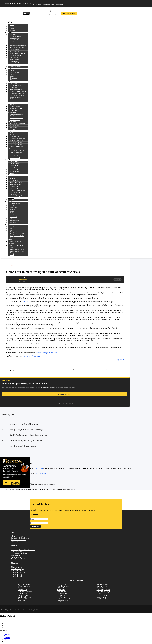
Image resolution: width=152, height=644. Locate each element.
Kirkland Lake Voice (64, 588)
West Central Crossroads (105, 599)
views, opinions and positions (18, 369)
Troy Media (120, 360)
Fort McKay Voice (24, 595)
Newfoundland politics (17, 196)
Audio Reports (16, 557)
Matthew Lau (23, 278)
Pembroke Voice (62, 595)
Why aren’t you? (36, 356)
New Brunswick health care (16, 147)
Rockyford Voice (63, 601)
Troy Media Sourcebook (19, 553)
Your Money (14, 173)
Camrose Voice (23, 590)
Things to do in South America (16, 246)
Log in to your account (65, 399)
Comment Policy (22, 610)
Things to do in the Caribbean (15, 242)
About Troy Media (36, 4)
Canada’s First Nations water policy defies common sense (28, 435)
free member (39, 468)
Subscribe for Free (69, 13)
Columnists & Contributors (20, 538)
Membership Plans (17, 571)
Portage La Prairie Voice (65, 599)
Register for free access (65, 394)
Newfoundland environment (13, 128)
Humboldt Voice (23, 599)
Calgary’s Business (24, 586)
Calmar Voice (22, 588)
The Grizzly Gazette (103, 590)
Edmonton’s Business (25, 592)
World (12, 255)
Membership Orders (18, 574)
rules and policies (40, 473)
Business (10, 265)
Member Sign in (54, 15)
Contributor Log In (17, 569)
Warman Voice (101, 597)
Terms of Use (13, 610)
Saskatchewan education (17, 101)
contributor (26, 356)
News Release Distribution (20, 559)
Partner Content (16, 555)
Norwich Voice (62, 593)
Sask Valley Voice (102, 584)
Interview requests (23, 279)
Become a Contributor (57, 4)
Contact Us (15, 542)
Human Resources (16, 67)
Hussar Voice (22, 601)
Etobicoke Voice (23, 593)
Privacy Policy (5, 610)
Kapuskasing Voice (63, 586)
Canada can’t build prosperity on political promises (26, 441)
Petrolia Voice (62, 597)
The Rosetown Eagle (103, 592)
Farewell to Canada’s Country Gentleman (23, 446)
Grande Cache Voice (24, 597)
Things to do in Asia (16, 253)
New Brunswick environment (14, 121)
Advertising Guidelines (34, 610)
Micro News (61, 590)
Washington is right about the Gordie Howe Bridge (26, 430)
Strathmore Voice (102, 586)
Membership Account (18, 572)
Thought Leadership (18, 552)
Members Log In (17, 567)
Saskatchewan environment (13, 111)
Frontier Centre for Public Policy (47, 353)
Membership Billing (18, 576)
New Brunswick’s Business (14, 43)
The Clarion (100, 588)
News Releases (46, 4)
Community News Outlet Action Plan (23, 550)
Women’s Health (15, 158)
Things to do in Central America (16, 239)
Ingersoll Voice (62, 584)
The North (13, 223)
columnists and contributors (47, 369)
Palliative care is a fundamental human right (24, 424)
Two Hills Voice (102, 595)
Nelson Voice (61, 592)
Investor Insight (15, 63)
